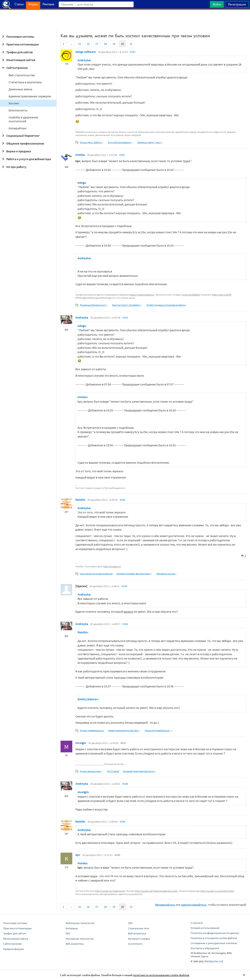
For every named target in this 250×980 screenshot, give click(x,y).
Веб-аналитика (75, 944)
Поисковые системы (17, 36)
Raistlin (80, 500)
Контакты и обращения (205, 948)
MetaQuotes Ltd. (214, 961)
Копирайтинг (18, 128)
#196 (125, 624)
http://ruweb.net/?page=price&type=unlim (156, 891)
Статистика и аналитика (25, 82)
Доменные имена (20, 89)
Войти (217, 4)
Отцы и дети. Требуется (92, 142)
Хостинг (14, 103)
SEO (68, 933)
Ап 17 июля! (113, 771)
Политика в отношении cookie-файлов (214, 938)
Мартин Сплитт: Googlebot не (127, 305)
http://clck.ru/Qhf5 (222, 295)
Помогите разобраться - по (159, 730)
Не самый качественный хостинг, (140, 771)
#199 (122, 822)
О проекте (197, 923)
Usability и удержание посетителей (23, 119)
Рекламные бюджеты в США (94, 305)
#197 (123, 743)
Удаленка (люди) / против (150, 142)
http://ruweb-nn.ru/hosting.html (217, 891)
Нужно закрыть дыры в (92, 771)
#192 (122, 155)
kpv (78, 855)
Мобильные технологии (80, 923)
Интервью (72, 928)
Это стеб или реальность (121, 142)
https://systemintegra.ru (142, 295)
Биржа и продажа (16, 151)
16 (88, 44)
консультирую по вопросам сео (96, 574)
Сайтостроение (14, 68)
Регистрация (237, 4)
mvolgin (81, 743)
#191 (133, 52)
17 (97, 44)
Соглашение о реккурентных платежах (214, 943)
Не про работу (14, 167)
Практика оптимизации (20, 44)
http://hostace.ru (112, 566)
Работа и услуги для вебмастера (26, 159)
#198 (125, 784)
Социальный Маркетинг (20, 136)
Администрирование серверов (30, 96)
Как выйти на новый (167, 574)
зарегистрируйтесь (194, 905)
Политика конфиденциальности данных (215, 933)
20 (122, 44)
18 (105, 44)
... (71, 44)
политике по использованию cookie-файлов (161, 975)
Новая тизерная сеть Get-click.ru (125, 730)
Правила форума (13, 949)
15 (79, 44)
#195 (124, 586)
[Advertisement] (125, 20)
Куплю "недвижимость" (92, 730)
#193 (125, 318)
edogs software (86, 52)
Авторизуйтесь (165, 905)
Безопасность (18, 110)
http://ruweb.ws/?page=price (110, 891)
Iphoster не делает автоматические (135, 574)
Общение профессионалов (22, 143)
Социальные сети (139, 928)
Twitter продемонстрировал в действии (167, 305)
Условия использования (205, 928)
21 (131, 44)
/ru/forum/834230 (191, 295)
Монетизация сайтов (18, 60)
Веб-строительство (22, 75)
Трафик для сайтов (17, 52)
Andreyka (82, 317)
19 (114, 44)
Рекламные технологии (80, 939)
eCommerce (135, 944)
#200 (117, 855)
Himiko (80, 155)
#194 (122, 500)
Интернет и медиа (139, 939)
